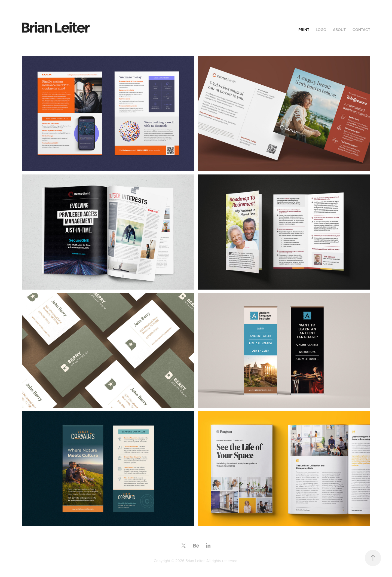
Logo (321, 30)
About (339, 30)
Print (304, 30)
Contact (361, 30)
